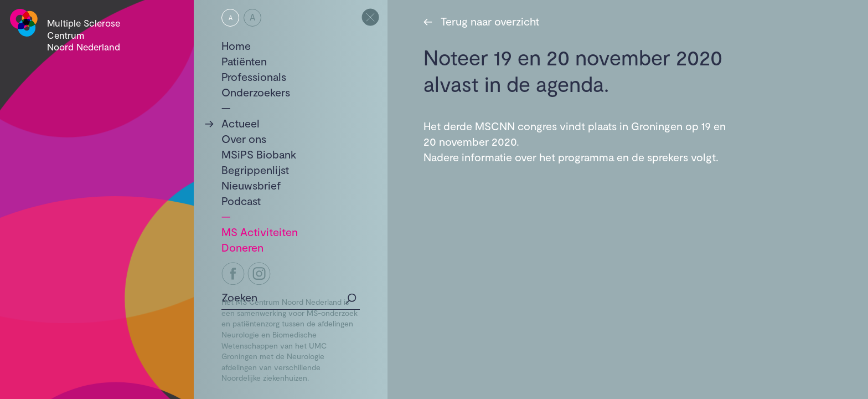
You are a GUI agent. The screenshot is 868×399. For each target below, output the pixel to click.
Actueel (241, 123)
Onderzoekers (256, 92)
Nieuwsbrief (251, 185)
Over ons (244, 139)
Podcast (241, 201)
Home (236, 45)
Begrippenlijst (255, 170)
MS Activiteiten (260, 232)
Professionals (254, 76)
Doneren (242, 247)
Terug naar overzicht (481, 21)
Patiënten (244, 61)
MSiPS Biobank (259, 154)
